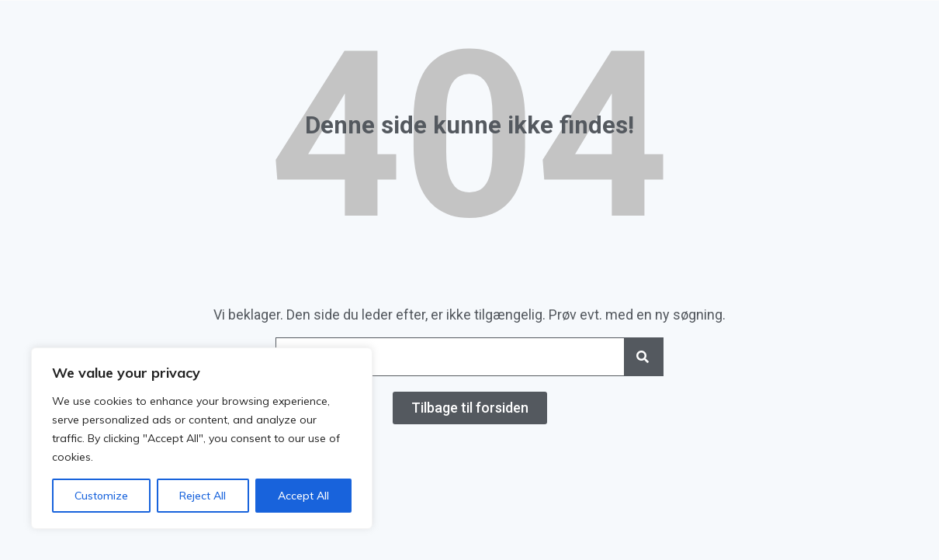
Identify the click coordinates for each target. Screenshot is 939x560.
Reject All (203, 496)
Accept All (303, 496)
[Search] (643, 357)
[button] (470, 408)
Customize (101, 496)
